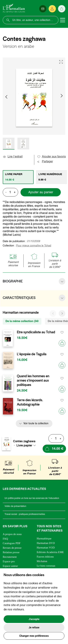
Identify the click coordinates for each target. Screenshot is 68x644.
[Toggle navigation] (63, 20)
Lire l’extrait (13, 157)
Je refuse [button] (34, 627)
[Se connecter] (52, 9)
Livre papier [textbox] (24, 445)
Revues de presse (12, 548)
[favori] (62, 332)
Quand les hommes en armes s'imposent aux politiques (33, 380)
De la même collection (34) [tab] (22, 321)
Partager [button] (45, 162)
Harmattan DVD (46, 543)
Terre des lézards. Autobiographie (30, 402)
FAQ (5, 539)
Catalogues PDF (12, 543)
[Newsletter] (43, 9)
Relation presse (11, 552)
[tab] (18, 177)
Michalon (42, 561)
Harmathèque (44, 538)
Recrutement (10, 557)
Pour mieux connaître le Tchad (34, 246)
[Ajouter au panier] (62, 343)
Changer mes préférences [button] (34, 636)
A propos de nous (12, 534)
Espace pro (9, 561)
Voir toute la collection (36, 424)
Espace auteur (10, 566)
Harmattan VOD (46, 548)
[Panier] (62, 9)
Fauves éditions (45, 557)
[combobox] (27, 445)
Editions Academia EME (50, 552)
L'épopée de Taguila (32, 354)
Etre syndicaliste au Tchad (36, 332)
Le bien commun (46, 566)
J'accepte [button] (34, 619)
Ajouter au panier (41, 192)
